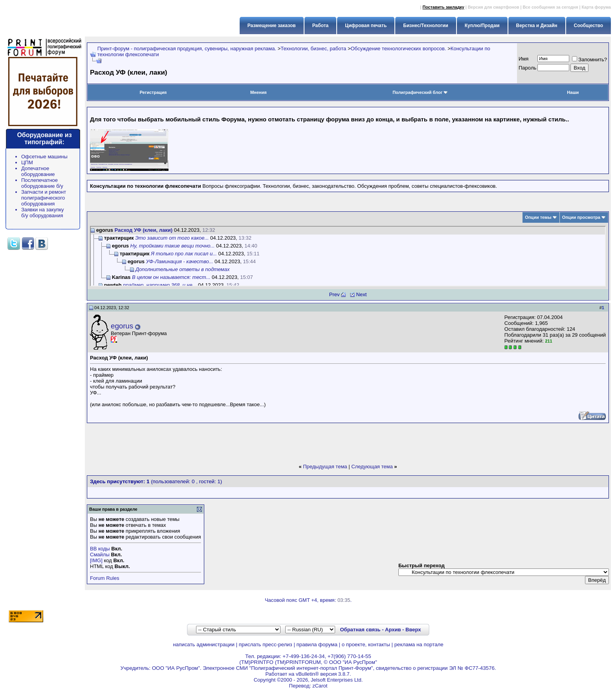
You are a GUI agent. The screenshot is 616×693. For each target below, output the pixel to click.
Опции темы (538, 217)
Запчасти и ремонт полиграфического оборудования (44, 198)
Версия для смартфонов (494, 7)
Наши (573, 92)
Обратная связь (360, 630)
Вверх (413, 630)
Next (362, 294)
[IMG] (96, 560)
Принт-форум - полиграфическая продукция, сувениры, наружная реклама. (187, 49)
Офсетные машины (44, 157)
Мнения (258, 92)
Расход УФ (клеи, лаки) (144, 230)
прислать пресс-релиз (266, 644)
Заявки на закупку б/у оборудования (43, 213)
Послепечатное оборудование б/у (42, 183)
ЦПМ (27, 162)
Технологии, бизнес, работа (313, 49)
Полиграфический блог (420, 92)
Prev (335, 294)
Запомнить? (589, 60)
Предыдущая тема (325, 467)
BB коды (100, 549)
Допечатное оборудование (38, 171)
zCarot (320, 686)
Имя (523, 59)
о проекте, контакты (366, 644)
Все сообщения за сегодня (550, 7)
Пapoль (527, 68)
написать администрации (204, 644)
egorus (122, 326)
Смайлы (100, 555)
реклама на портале (419, 644)
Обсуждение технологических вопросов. (398, 49)
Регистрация (153, 92)
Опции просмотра (581, 217)
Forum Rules (104, 578)
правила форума (317, 644)
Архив (393, 630)
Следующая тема (372, 467)
